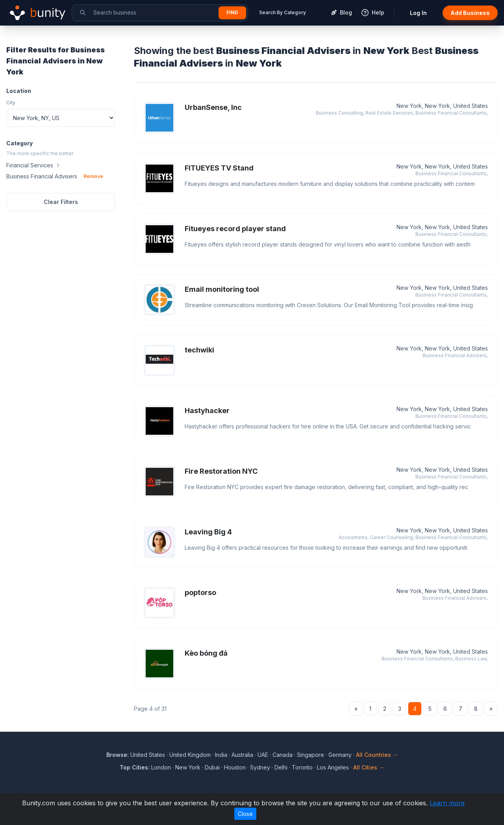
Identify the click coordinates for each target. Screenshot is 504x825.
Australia (242, 755)
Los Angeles (333, 767)
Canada (283, 755)
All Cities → (369, 767)
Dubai (212, 767)
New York (188, 767)
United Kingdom (190, 755)
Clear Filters (61, 202)
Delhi (281, 767)
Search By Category (283, 12)
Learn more (447, 803)
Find (232, 12)
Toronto (302, 767)
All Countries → (377, 755)
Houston (235, 767)
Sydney (260, 767)
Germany (340, 755)
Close (245, 814)
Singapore (310, 755)
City (11, 103)
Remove (93, 176)
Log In (418, 13)
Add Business (470, 13)
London (161, 767)
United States (148, 755)
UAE (263, 755)
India (221, 755)
